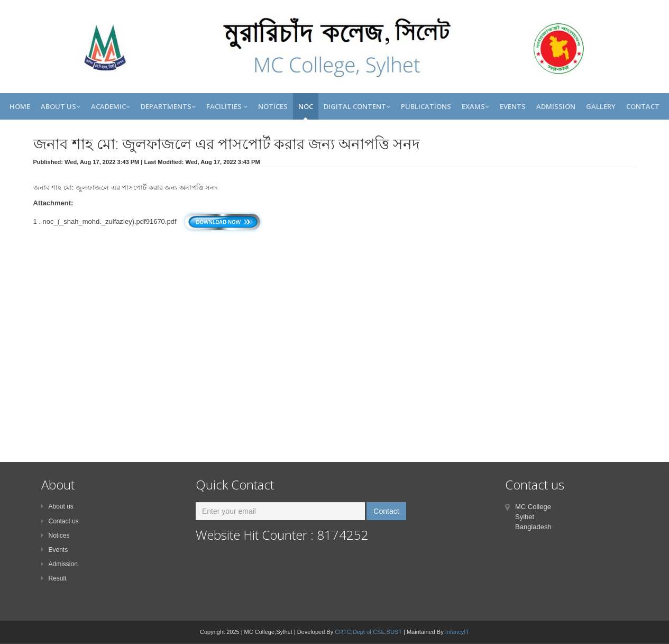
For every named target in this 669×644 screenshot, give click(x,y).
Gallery (601, 106)
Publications (426, 106)
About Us (61, 106)
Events (513, 106)
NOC (306, 106)
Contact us (60, 521)
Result (54, 578)
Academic (111, 106)
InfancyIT (457, 632)
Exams (475, 106)
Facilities (227, 106)
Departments (168, 106)
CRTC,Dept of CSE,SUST (368, 632)
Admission (556, 106)
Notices (273, 106)
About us (57, 506)
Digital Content (357, 106)
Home (20, 106)
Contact (643, 106)
